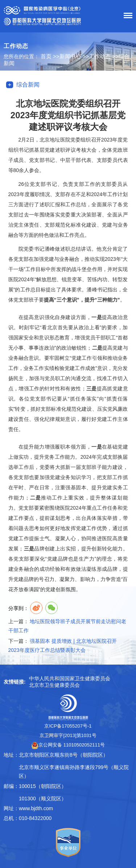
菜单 (126, 17)
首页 (46, 56)
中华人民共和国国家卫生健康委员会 (70, 678)
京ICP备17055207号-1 (68, 726)
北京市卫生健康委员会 (54, 685)
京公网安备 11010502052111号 (68, 745)
